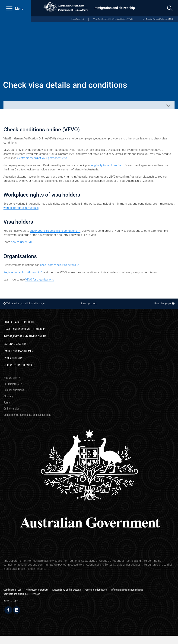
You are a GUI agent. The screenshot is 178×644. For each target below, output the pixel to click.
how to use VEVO (21, 242)
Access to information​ (96, 590)
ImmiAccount (78, 19)
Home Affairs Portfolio (19, 322)
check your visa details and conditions (53, 231)
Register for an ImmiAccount (21, 272)
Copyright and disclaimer (16, 594)
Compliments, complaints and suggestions (27, 415)
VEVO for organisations (40, 279)
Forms (7, 402)
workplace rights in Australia (21, 208)
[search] (170, 8)
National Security (15, 344)
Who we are (10, 378)
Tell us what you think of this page (25, 304)
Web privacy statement (37, 590)
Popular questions (14, 390)
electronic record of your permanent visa (42, 158)
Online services (12, 408)
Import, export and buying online (25, 336)
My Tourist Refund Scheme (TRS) (158, 19)
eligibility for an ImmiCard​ (107, 165)
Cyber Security (13, 358)
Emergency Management (19, 351)
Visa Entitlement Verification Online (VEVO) (113, 19)
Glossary (8, 396)
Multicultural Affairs (18, 365)
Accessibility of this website (66, 590)
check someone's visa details (58, 265)
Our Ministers (11, 384)
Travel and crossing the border (24, 329)
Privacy (36, 594)
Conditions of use (12, 590)
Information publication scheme (127, 590)
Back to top (11, 601)
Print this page (164, 304)
